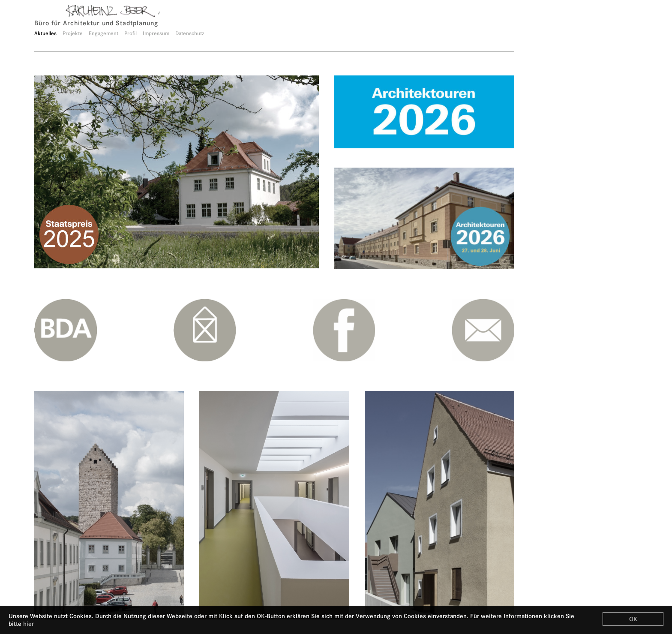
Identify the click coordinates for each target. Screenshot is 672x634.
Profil (130, 33)
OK (633, 619)
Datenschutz (190, 33)
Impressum (156, 33)
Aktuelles (45, 33)
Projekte (73, 33)
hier (28, 624)
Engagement (103, 33)
